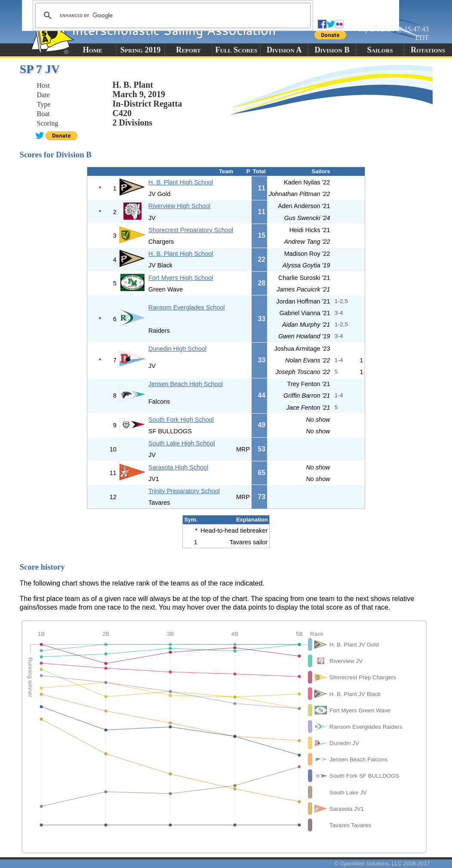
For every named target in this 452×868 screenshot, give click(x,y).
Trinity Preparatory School (184, 491)
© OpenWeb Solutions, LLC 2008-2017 (382, 863)
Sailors (380, 50)
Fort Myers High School (181, 278)
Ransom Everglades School (187, 307)
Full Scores (237, 50)
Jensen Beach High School (186, 384)
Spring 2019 (141, 50)
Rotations (428, 50)
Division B (332, 50)
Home (93, 50)
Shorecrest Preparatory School (191, 230)
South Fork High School (181, 420)
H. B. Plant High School (181, 182)
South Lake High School (181, 443)
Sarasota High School (178, 467)
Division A (284, 50)
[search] (172, 15)
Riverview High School (179, 206)
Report (188, 50)
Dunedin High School (177, 349)
